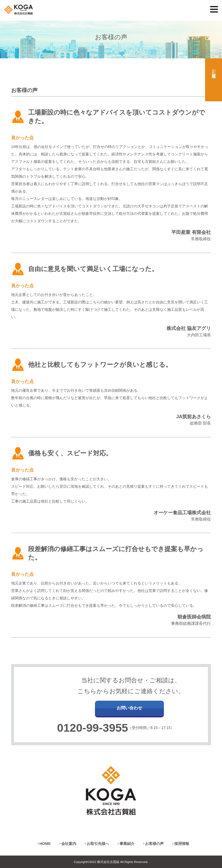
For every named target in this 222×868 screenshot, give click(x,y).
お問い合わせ (129, 708)
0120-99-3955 (93, 728)
